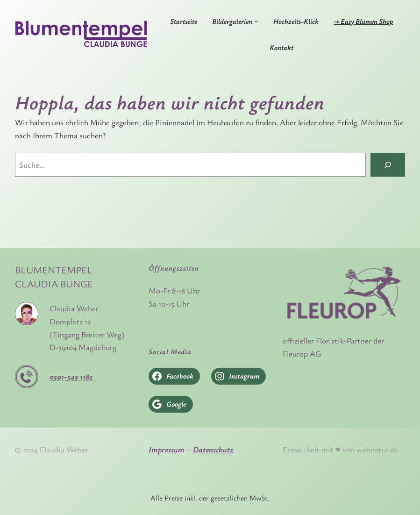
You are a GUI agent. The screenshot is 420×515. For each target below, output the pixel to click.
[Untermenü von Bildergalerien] (256, 21)
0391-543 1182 (71, 376)
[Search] (388, 165)
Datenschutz (213, 449)
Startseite (184, 21)
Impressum (167, 449)
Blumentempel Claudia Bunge (54, 277)
